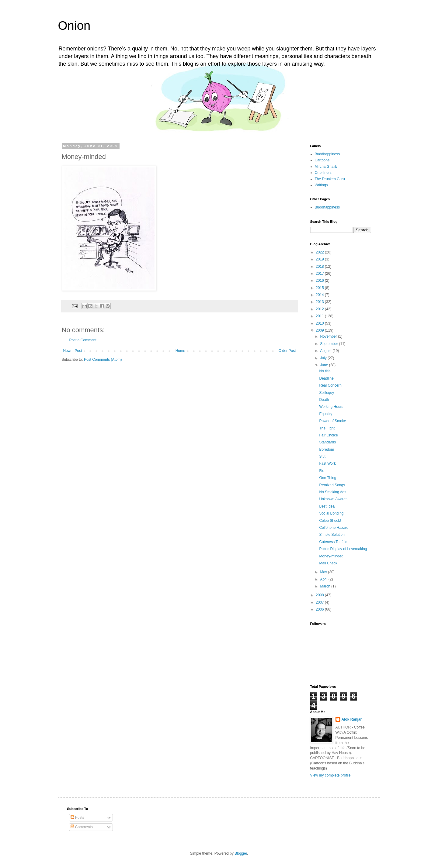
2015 (320, 288)
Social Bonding (331, 513)
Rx (321, 471)
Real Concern (330, 385)
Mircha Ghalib (326, 167)
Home (180, 351)
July (324, 358)
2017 (320, 274)
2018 (320, 267)
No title (325, 371)
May (324, 572)
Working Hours (331, 407)
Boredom (327, 449)
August (326, 351)
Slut (322, 456)
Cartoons (322, 160)
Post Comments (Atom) (103, 360)
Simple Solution (332, 535)
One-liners (323, 173)
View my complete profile (330, 775)
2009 (320, 330)
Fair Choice (328, 435)
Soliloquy (327, 393)
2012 (320, 309)
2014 (320, 295)
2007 (320, 602)
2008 (320, 595)
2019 (320, 259)
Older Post (287, 351)
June (324, 365)
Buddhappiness (327, 154)
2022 (320, 252)
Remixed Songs (332, 485)
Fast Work (327, 463)
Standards (327, 442)
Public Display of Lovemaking (343, 549)
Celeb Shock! (330, 521)
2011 (320, 316)
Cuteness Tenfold (333, 542)
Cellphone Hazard (334, 528)
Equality (326, 414)
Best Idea (327, 506)
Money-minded (331, 556)
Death (324, 400)
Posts (77, 818)
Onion (74, 26)
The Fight (327, 428)
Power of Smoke (332, 421)
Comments (82, 827)
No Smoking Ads (333, 492)
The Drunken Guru (330, 179)
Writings (321, 185)
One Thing (328, 478)
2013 (320, 302)
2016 (320, 281)
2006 (320, 609)
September (329, 344)
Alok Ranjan (352, 719)
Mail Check (328, 563)
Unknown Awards (333, 499)
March (326, 586)
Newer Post (73, 351)
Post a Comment (83, 340)
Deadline (326, 378)
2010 (320, 323)
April (324, 579)
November (329, 336)
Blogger (241, 853)
